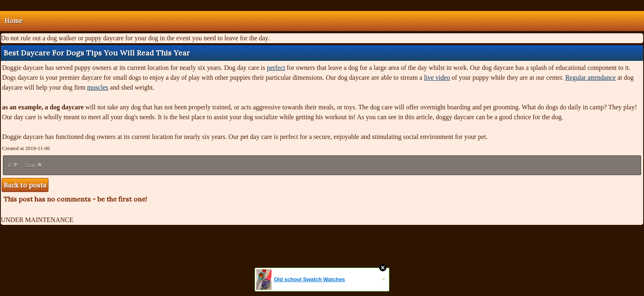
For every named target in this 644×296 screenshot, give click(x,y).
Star (33, 165)
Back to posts (25, 185)
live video (437, 77)
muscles (98, 87)
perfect (276, 68)
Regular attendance (590, 77)
